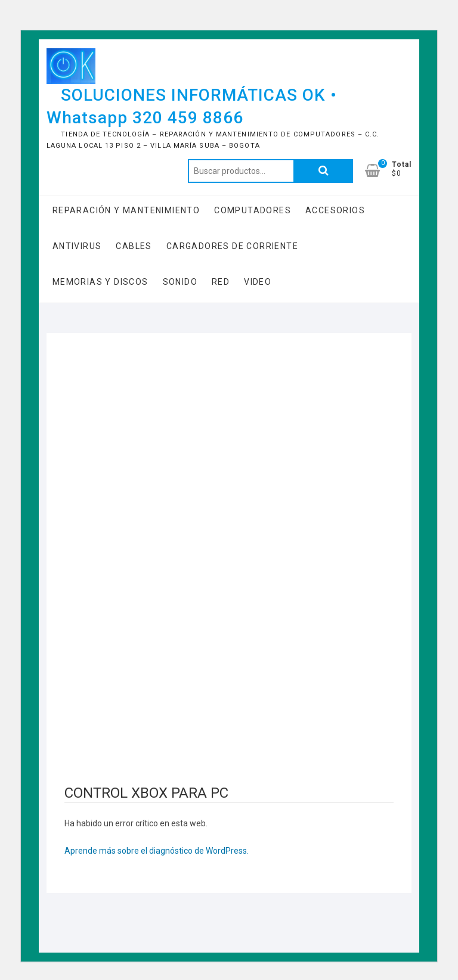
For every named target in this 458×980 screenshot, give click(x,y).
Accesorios (335, 210)
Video (258, 282)
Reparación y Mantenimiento (126, 210)
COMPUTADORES (253, 210)
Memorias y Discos (100, 282)
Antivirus (77, 246)
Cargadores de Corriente (232, 246)
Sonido (180, 282)
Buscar (323, 171)
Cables (134, 246)
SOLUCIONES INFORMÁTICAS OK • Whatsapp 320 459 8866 (192, 106)
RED (221, 282)
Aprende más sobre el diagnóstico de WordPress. (157, 851)
